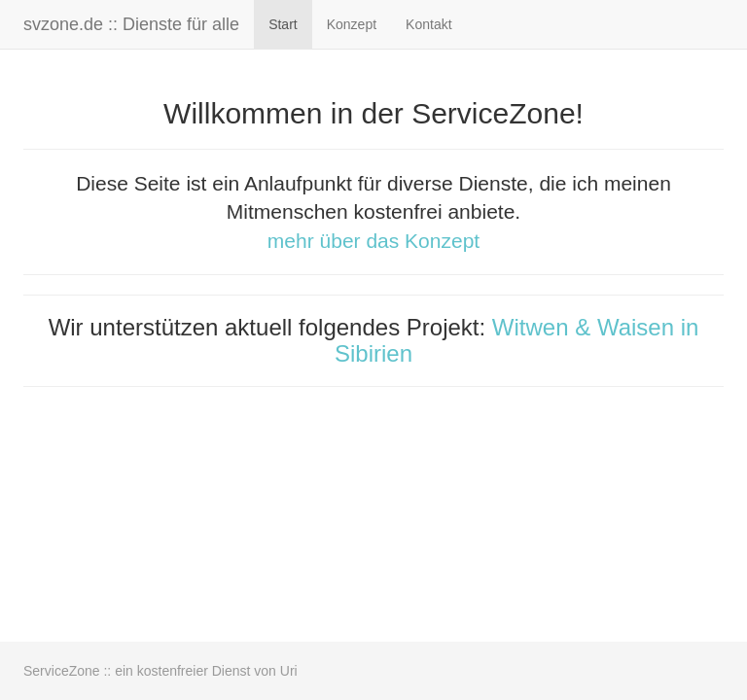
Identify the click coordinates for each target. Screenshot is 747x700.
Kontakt (428, 24)
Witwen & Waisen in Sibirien (516, 340)
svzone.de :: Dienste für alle (131, 24)
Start (283, 24)
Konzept (352, 24)
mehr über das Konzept (373, 241)
